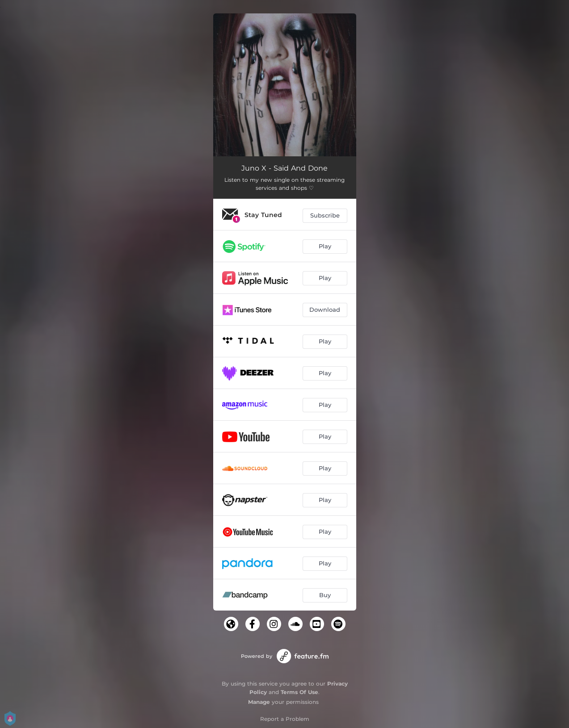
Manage (259, 702)
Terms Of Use (299, 692)
